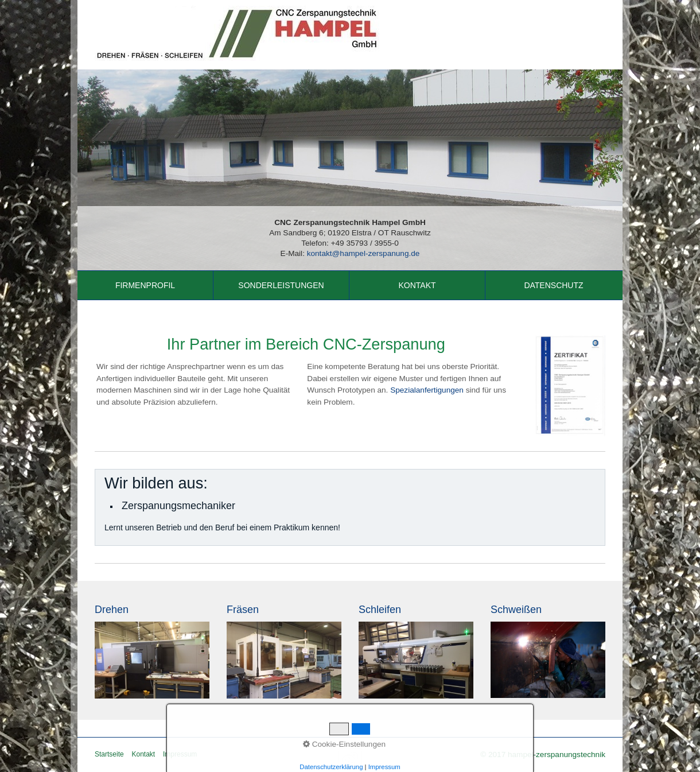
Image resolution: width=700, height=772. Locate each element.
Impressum (180, 754)
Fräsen (243, 610)
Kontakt (417, 285)
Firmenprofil (145, 285)
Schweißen (516, 610)
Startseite (109, 754)
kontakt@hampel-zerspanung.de (363, 253)
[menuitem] (145, 285)
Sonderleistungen (281, 285)
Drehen (112, 610)
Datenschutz (553, 285)
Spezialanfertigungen (427, 390)
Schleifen (380, 610)
